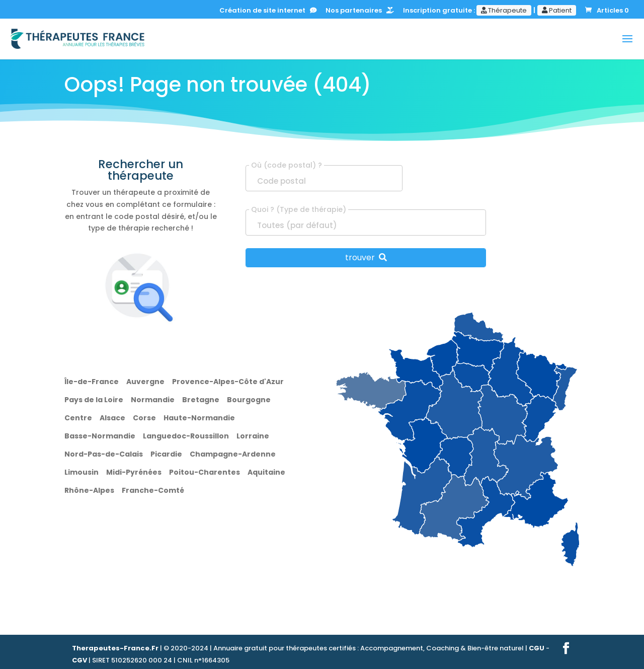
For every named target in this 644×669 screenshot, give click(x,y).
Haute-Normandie (199, 418)
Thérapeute (504, 10)
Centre (78, 418)
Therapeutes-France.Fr (115, 648)
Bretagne (201, 400)
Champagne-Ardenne (233, 454)
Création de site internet (268, 11)
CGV (79, 660)
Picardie (166, 454)
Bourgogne (249, 400)
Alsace (112, 418)
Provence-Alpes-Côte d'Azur (228, 382)
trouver (366, 257)
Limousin (82, 472)
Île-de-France (92, 382)
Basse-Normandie (100, 436)
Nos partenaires (360, 11)
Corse (144, 418)
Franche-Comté (153, 490)
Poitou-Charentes (205, 472)
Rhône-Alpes (89, 490)
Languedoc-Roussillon (186, 436)
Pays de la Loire (94, 400)
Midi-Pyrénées (134, 472)
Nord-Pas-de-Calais (104, 454)
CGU (537, 648)
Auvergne (145, 382)
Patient (557, 10)
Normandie (153, 400)
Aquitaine (266, 472)
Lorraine (253, 436)
